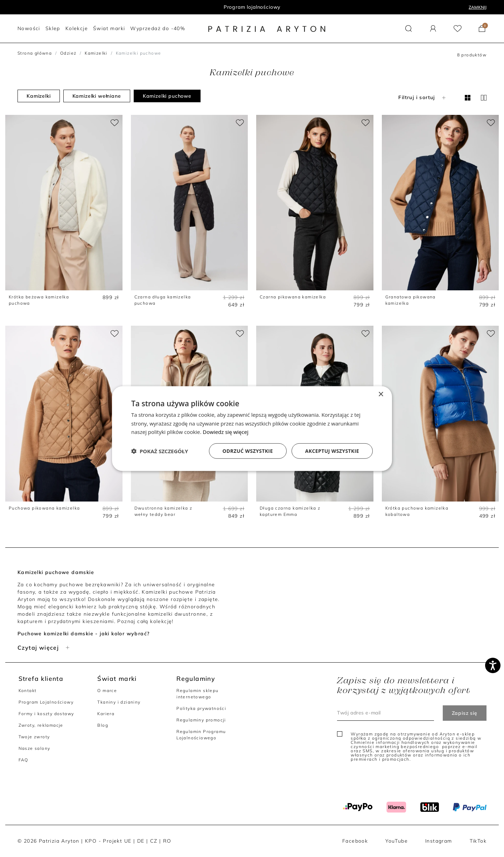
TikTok (478, 841)
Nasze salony (34, 748)
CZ (154, 841)
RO (167, 841)
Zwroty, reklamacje (41, 725)
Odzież (68, 53)
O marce (107, 690)
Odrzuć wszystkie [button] (248, 451)
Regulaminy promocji (201, 720)
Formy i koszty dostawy (46, 714)
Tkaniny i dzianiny (119, 702)
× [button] (381, 394)
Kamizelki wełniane (97, 96)
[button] (409, 29)
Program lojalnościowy (252, 7)
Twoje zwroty (34, 737)
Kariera (106, 714)
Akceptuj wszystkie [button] (332, 451)
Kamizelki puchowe (167, 96)
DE (141, 841)
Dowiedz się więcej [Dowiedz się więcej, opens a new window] (225, 432)
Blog (103, 725)
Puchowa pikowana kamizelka (44, 508)
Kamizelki (96, 53)
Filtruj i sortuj (423, 97)
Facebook (355, 841)
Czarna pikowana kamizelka (293, 297)
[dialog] (252, 428)
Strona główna (35, 53)
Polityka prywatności (201, 708)
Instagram (439, 841)
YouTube (397, 841)
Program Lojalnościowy (46, 702)
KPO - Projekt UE (108, 841)
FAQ (23, 760)
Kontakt (28, 690)
